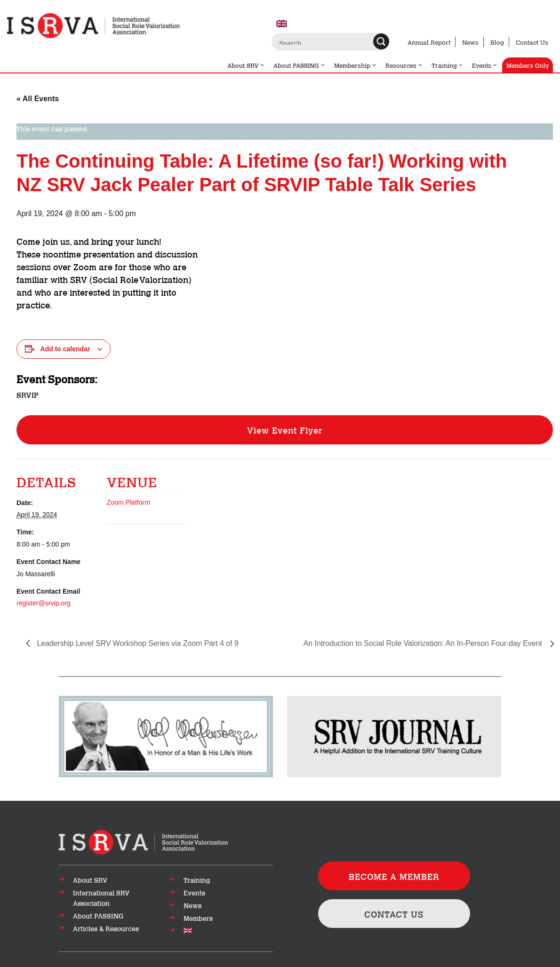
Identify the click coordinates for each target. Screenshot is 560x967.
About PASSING (300, 65)
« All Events (38, 99)
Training (448, 65)
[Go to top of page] (143, 841)
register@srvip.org (44, 603)
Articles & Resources (106, 928)
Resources (404, 65)
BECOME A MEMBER (394, 876)
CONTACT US (394, 914)
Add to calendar (65, 349)
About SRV (246, 65)
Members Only (528, 65)
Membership (356, 65)
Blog (497, 42)
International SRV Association (101, 898)
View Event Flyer (285, 430)
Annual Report (429, 42)
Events (485, 65)
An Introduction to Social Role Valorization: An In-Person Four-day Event (422, 643)
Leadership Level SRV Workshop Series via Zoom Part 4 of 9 (138, 643)
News (470, 42)
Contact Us (532, 42)
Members (198, 918)
